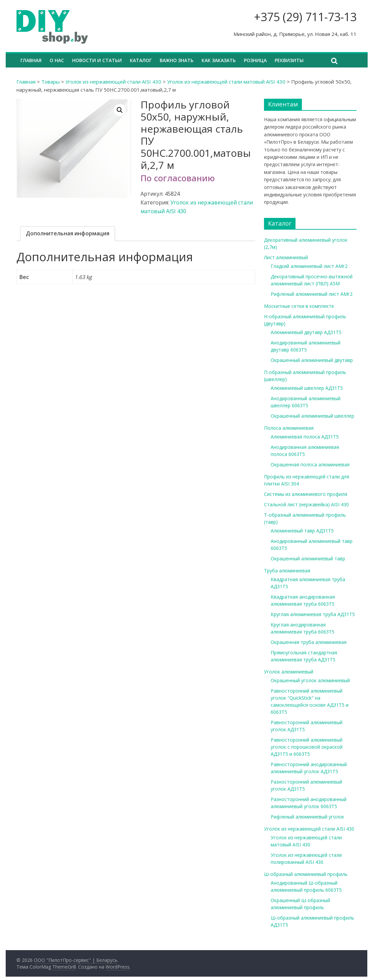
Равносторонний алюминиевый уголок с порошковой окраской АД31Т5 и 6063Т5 (307, 747)
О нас (57, 60)
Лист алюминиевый (286, 257)
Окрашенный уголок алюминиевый (310, 680)
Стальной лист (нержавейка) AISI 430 (306, 504)
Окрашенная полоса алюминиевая (310, 464)
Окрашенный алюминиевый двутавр (312, 360)
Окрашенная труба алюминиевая (309, 642)
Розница (255, 60)
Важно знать (177, 60)
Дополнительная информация (68, 233)
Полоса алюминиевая (289, 428)
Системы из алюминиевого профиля (306, 494)
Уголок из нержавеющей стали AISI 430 (113, 82)
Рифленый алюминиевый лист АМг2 (312, 294)
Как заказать (219, 60)
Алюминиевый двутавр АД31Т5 (306, 332)
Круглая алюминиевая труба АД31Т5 (313, 614)
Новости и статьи (97, 60)
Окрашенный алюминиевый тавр (308, 558)
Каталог (141, 60)
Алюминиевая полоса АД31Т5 (305, 437)
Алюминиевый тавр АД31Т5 (302, 531)
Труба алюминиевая (287, 571)
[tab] (68, 234)
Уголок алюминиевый (289, 672)
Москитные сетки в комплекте (299, 306)
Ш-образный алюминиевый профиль (306, 874)
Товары (50, 82)
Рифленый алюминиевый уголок (307, 817)
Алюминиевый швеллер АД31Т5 (307, 388)
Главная (31, 60)
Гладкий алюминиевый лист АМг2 (309, 266)
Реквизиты (289, 60)
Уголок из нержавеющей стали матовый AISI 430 (226, 82)
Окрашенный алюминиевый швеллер (312, 416)
